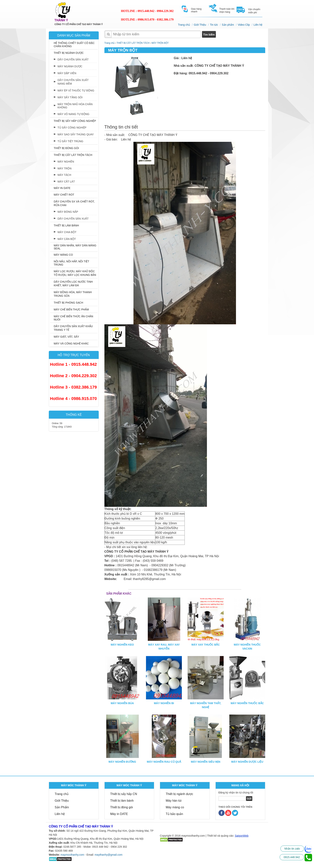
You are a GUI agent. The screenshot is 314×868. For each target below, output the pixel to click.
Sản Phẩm (62, 807)
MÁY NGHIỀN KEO (122, 645)
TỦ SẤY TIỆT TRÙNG (70, 141)
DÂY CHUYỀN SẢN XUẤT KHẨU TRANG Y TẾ (73, 328)
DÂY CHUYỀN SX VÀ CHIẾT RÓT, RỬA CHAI (74, 203)
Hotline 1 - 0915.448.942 (73, 364)
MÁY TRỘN (65, 168)
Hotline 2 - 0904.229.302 (73, 376)
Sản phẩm (228, 25)
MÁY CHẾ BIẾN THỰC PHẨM (71, 309)
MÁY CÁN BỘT (67, 239)
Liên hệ (258, 25)
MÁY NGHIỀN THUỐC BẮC (247, 703)
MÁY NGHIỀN (66, 162)
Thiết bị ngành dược (179, 794)
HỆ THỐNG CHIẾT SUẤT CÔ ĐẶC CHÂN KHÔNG (74, 45)
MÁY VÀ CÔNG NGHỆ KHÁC (71, 344)
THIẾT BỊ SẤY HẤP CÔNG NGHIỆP (75, 121)
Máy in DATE (119, 814)
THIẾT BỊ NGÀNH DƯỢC (69, 53)
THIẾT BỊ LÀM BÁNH (66, 225)
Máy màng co (175, 807)
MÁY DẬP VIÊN (67, 73)
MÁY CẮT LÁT (66, 182)
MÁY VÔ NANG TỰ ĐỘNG (73, 114)
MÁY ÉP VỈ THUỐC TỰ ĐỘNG (76, 90)
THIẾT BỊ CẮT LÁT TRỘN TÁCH (73, 155)
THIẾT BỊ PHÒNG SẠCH (68, 303)
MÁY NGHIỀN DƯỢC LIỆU (247, 762)
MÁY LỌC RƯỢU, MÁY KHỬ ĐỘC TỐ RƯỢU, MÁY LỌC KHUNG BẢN (75, 273)
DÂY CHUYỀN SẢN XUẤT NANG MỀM (73, 82)
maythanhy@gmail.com (108, 855)
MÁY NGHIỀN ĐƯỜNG (122, 762)
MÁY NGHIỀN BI (164, 703)
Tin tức (214, 25)
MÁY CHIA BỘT (67, 232)
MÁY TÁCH (64, 175)
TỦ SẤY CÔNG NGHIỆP (72, 128)
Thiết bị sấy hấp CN (124, 794)
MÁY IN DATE (62, 188)
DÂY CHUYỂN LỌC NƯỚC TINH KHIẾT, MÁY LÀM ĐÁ (73, 284)
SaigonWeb (242, 836)
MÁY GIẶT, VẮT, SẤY (66, 337)
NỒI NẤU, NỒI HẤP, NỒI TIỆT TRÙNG (71, 263)
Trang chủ (184, 25)
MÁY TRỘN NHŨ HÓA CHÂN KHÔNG (75, 106)
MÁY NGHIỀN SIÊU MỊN (206, 762)
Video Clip (244, 25)
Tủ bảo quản (174, 814)
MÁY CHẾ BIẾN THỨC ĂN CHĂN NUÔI (73, 318)
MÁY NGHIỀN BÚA (122, 703)
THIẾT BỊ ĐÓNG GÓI (66, 148)
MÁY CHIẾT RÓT (64, 195)
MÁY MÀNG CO (63, 255)
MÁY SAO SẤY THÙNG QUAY (76, 134)
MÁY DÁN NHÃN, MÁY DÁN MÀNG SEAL (75, 247)
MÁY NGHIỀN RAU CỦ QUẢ (164, 762)
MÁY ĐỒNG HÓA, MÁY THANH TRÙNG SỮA (73, 294)
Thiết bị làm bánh (122, 801)
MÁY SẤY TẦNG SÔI (70, 97)
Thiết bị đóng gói (122, 807)
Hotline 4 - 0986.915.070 (73, 399)
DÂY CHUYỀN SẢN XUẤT (73, 60)
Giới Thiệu (200, 25)
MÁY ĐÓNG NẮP (68, 212)
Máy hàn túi (174, 801)
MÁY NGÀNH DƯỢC (70, 66)
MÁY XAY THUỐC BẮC (206, 645)
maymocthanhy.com (72, 855)
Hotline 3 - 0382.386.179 (73, 387)
